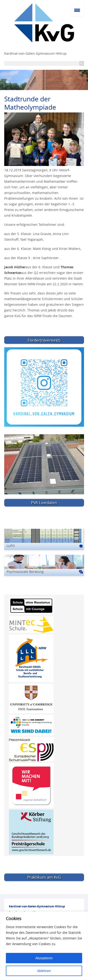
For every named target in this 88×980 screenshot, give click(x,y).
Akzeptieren (44, 958)
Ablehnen (44, 971)
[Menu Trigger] (77, 10)
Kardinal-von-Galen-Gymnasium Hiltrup (35, 53)
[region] (44, 946)
